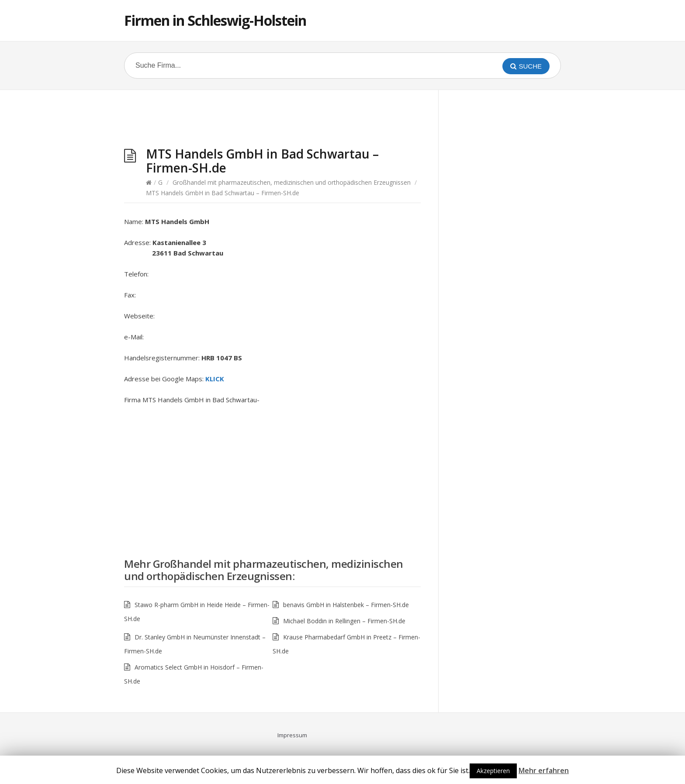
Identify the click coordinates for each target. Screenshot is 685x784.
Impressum (292, 735)
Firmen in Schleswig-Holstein (215, 20)
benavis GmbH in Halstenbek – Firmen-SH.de (346, 605)
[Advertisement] (273, 121)
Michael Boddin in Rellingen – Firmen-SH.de (344, 621)
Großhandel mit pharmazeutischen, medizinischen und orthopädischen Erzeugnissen (292, 182)
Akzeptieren (493, 771)
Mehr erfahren (544, 770)
